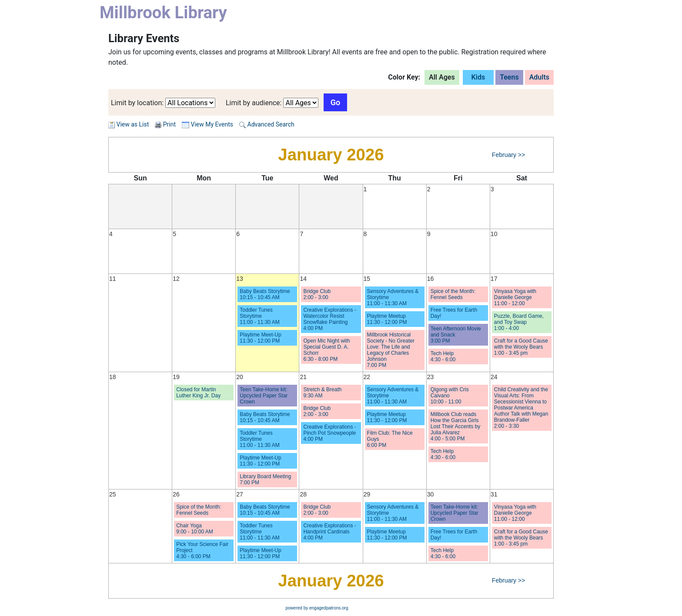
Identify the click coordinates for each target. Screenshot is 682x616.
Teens (509, 77)
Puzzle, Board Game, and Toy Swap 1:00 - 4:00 (519, 322)
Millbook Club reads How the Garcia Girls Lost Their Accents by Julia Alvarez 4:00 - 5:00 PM (456, 426)
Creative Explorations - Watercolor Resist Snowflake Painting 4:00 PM (329, 319)
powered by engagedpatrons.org (317, 608)
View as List (129, 124)
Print (169, 124)
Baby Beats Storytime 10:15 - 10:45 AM (265, 294)
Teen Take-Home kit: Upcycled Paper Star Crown (264, 396)
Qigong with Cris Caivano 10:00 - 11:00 (450, 396)
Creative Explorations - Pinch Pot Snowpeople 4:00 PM (329, 433)
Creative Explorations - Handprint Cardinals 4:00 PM (329, 532)
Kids (478, 77)
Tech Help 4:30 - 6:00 (443, 356)
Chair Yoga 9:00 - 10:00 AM (195, 529)
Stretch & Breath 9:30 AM (322, 393)
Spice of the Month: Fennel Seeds (453, 294)
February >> (508, 155)
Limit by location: (137, 103)
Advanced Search (267, 124)
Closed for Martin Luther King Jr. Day (198, 393)
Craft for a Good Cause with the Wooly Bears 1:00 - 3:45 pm (521, 347)
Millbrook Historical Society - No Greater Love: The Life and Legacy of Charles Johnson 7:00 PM (391, 350)
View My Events (207, 124)
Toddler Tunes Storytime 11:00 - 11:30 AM (259, 316)
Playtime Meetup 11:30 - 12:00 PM (387, 319)
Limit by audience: (254, 103)
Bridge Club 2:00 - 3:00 (317, 294)
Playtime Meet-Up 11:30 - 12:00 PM (260, 338)
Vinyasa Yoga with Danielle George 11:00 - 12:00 (515, 297)
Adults (539, 77)
